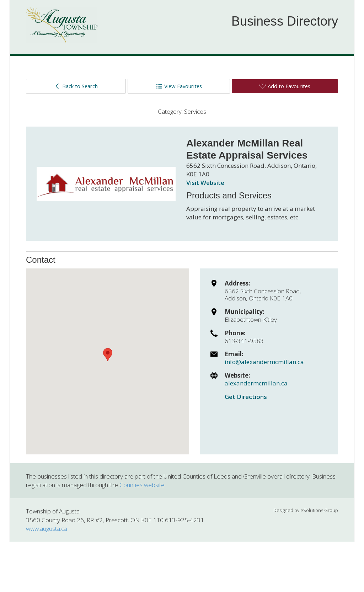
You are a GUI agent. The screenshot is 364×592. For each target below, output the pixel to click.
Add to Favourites (285, 86)
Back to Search (76, 86)
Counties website (142, 485)
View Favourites (179, 86)
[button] (108, 355)
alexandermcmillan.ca (256, 383)
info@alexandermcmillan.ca (264, 362)
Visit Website (205, 183)
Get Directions (246, 397)
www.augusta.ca (47, 529)
